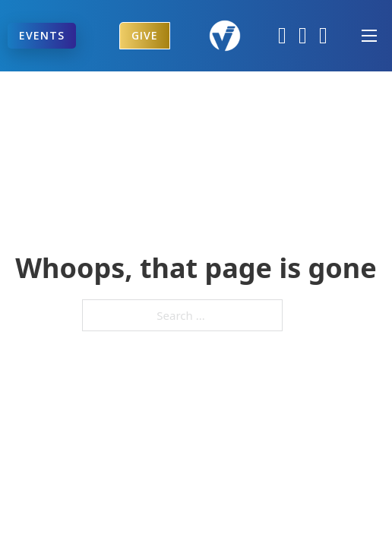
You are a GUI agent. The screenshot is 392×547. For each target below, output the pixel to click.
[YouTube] (323, 36)
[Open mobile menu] (369, 36)
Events (42, 35)
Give (145, 35)
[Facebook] (282, 36)
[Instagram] (303, 36)
